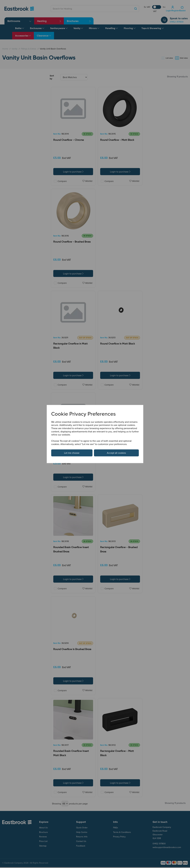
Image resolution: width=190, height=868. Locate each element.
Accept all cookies (116, 453)
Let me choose (72, 453)
